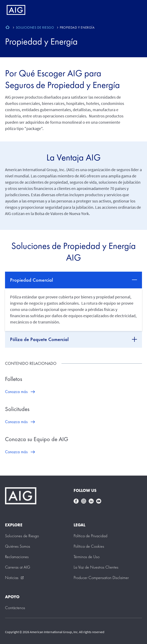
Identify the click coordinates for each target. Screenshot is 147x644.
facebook (76, 501)
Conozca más (16, 392)
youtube (99, 501)
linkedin (91, 501)
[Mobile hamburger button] (135, 10)
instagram (84, 501)
